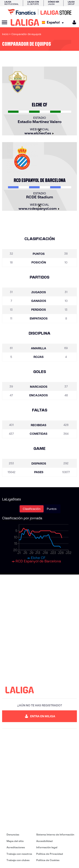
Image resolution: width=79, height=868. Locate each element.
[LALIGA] (25, 22)
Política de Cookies (48, 860)
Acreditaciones (16, 847)
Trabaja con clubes (18, 860)
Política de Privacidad (50, 854)
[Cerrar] (40, 130)
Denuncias (13, 835)
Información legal (47, 847)
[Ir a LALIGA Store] (39, 12)
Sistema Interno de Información (55, 835)
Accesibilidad (44, 841)
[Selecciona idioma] (54, 23)
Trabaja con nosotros (19, 854)
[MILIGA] (73, 22)
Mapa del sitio (15, 841)
